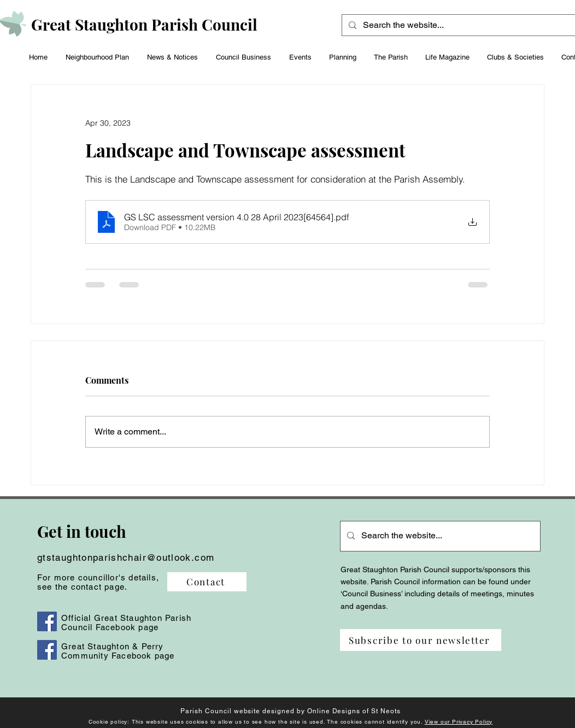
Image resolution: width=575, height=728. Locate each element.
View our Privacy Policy (459, 722)
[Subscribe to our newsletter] (421, 640)
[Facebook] (47, 621)
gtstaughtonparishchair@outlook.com (126, 557)
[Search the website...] (463, 25)
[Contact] (207, 582)
